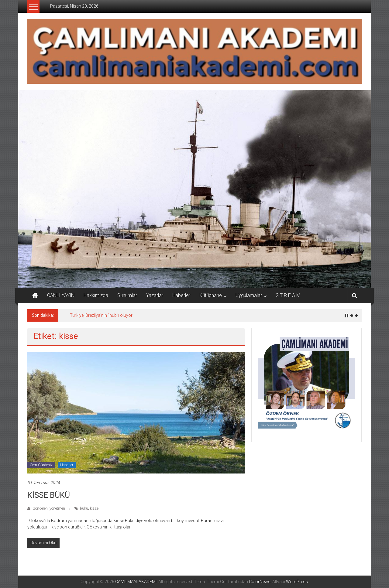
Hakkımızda (96, 295)
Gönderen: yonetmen (49, 508)
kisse (94, 508)
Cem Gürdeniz (41, 465)
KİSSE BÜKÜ (49, 495)
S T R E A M (288, 295)
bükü (84, 508)
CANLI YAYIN (61, 295)
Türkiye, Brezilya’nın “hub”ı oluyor (101, 315)
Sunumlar (127, 295)
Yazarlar (155, 295)
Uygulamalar (249, 295)
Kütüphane (211, 295)
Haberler (181, 295)
